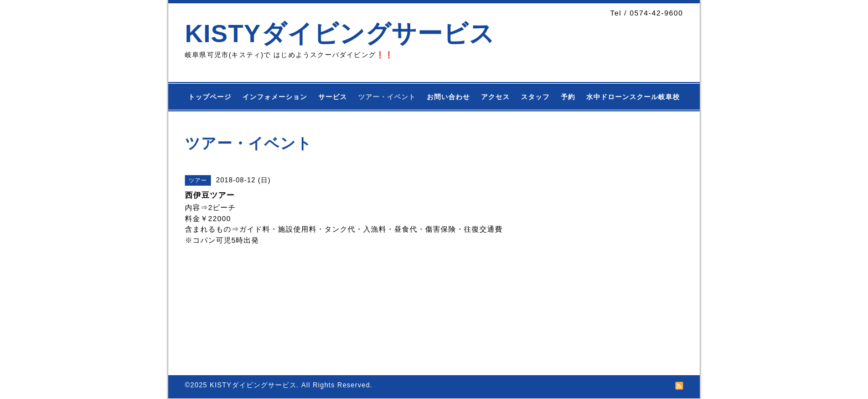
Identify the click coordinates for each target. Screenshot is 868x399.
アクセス (495, 97)
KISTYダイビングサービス (340, 34)
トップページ (210, 97)
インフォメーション (275, 97)
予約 (568, 97)
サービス (333, 97)
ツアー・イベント (387, 97)
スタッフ (535, 97)
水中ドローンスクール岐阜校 (633, 97)
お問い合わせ (448, 97)
